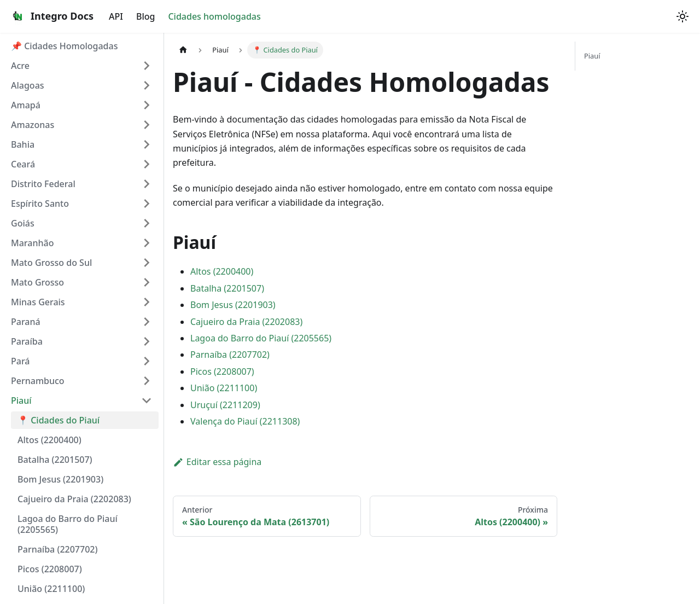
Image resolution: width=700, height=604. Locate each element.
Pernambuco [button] (38, 381)
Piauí (592, 56)
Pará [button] (21, 361)
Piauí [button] (21, 400)
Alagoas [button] (28, 85)
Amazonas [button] (33, 125)
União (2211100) (51, 589)
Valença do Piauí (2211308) (245, 421)
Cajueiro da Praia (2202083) (74, 499)
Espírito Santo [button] (40, 204)
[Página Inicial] (183, 50)
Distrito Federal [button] (43, 184)
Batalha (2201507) (55, 460)
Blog (145, 16)
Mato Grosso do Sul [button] (51, 263)
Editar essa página (217, 462)
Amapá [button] (26, 105)
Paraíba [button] (27, 341)
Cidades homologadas (214, 16)
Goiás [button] (23, 223)
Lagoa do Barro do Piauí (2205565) (68, 524)
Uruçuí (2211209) (225, 405)
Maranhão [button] (32, 243)
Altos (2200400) (49, 440)
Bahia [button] (23, 144)
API (116, 16)
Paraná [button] (26, 322)
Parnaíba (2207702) (57, 549)
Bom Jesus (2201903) (60, 479)
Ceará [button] (23, 164)
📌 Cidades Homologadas (64, 46)
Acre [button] (20, 66)
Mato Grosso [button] (37, 282)
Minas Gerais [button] (38, 302)
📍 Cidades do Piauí (59, 420)
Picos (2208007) (50, 569)
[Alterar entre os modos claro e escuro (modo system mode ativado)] (682, 16)
